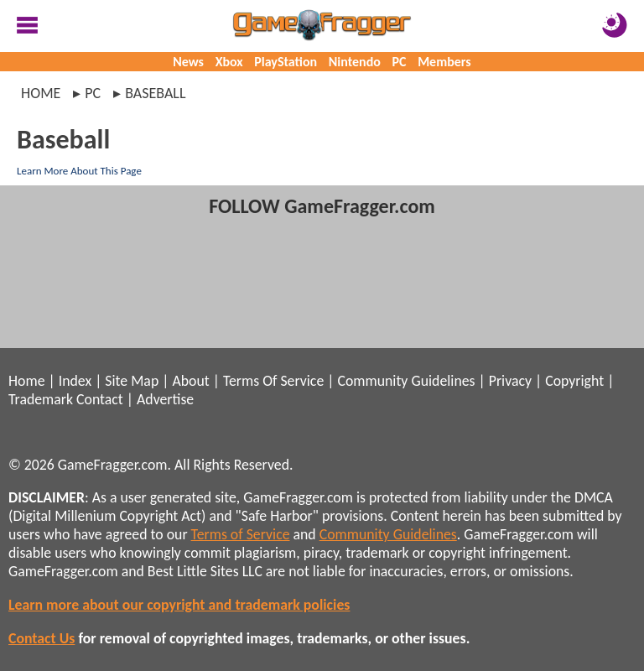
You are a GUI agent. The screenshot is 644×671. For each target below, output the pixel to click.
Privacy (510, 381)
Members (444, 62)
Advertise (165, 399)
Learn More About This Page (79, 171)
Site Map (132, 381)
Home (41, 93)
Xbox (229, 62)
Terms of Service (241, 534)
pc (93, 93)
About (190, 381)
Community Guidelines (406, 381)
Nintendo (355, 62)
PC (400, 62)
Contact (100, 399)
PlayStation (286, 62)
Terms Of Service (273, 381)
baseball (155, 93)
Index (75, 381)
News (188, 62)
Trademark (41, 399)
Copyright (574, 381)
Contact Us (42, 638)
